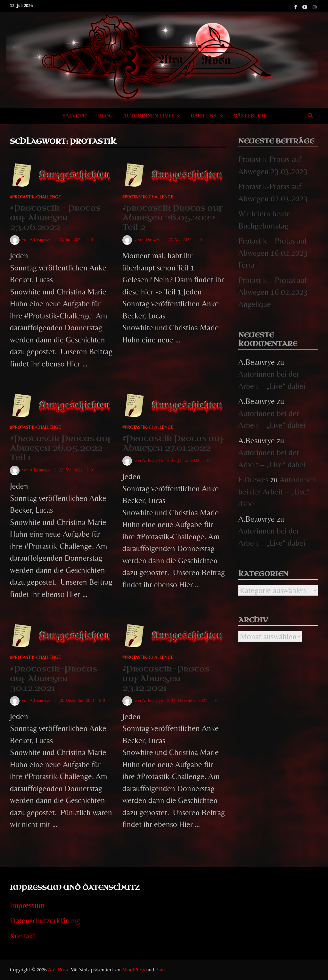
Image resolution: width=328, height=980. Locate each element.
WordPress (134, 970)
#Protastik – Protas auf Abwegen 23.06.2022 (55, 217)
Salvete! (75, 116)
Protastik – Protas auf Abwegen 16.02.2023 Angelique (273, 292)
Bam (160, 970)
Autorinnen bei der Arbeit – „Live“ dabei (277, 492)
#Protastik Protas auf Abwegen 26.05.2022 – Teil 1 (61, 448)
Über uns (203, 116)
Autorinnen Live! (148, 116)
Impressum (27, 905)
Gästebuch (249, 116)
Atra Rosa (58, 970)
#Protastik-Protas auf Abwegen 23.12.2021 (166, 678)
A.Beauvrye (40, 239)
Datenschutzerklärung (45, 921)
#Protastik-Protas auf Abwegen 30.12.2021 (53, 678)
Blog (105, 116)
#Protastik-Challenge (35, 197)
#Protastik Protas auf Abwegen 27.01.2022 (173, 443)
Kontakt (23, 936)
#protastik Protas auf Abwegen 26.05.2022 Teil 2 (173, 217)
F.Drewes (151, 239)
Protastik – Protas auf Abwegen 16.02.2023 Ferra (273, 253)
